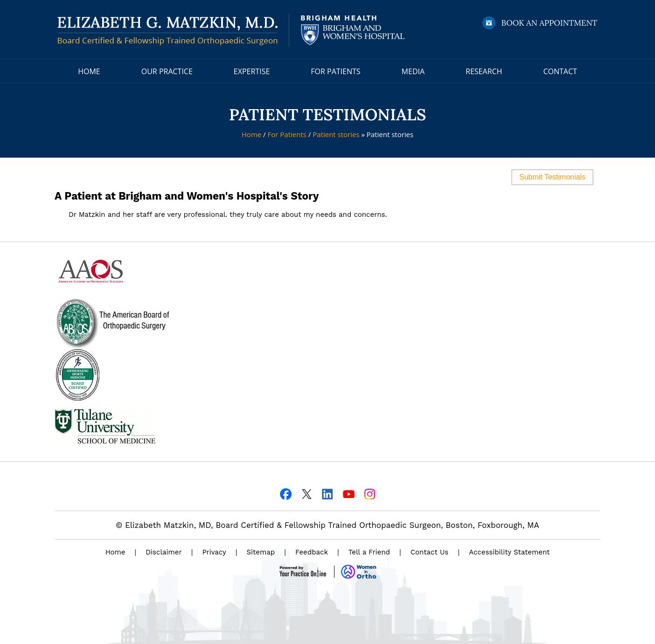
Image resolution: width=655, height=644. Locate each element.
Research (484, 71)
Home (89, 71)
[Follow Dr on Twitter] (307, 493)
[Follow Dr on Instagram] (370, 493)
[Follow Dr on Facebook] (286, 493)
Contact (560, 71)
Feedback (312, 552)
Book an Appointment (550, 23)
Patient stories (336, 134)
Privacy (214, 552)
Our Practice (167, 71)
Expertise (252, 71)
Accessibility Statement (509, 552)
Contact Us (429, 552)
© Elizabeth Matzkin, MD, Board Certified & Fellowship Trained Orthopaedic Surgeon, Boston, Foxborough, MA (327, 525)
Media (413, 71)
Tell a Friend (369, 552)
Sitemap (261, 552)
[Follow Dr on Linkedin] (328, 493)
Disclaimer (164, 552)
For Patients (335, 71)
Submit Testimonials (552, 177)
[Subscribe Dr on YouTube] (349, 493)
